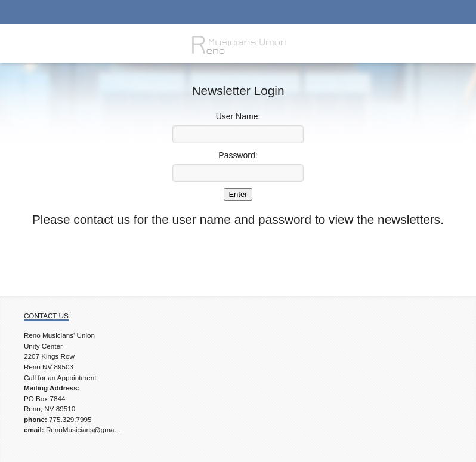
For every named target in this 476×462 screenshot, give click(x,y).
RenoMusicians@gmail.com (89, 429)
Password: (238, 155)
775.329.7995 (70, 419)
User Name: (238, 116)
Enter (238, 194)
